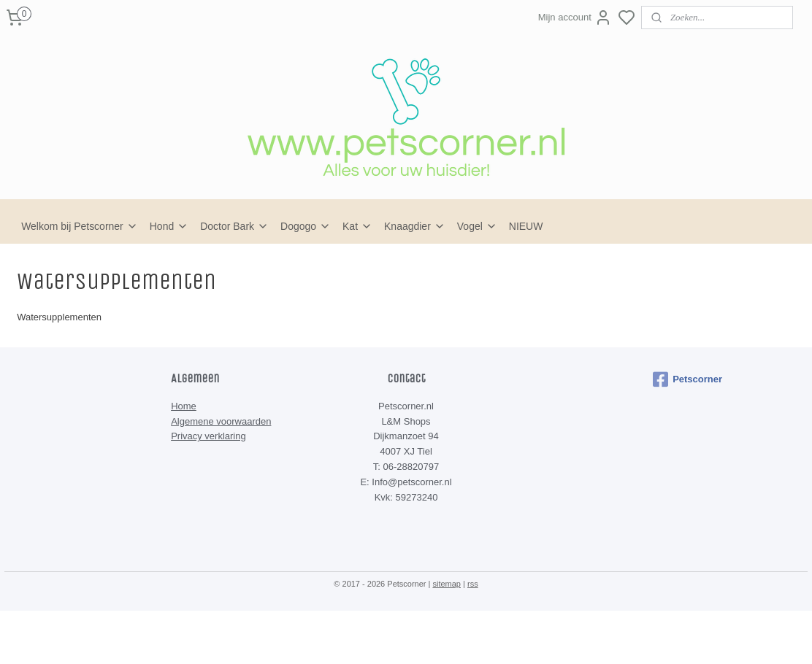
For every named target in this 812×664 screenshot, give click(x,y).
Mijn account (575, 18)
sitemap (447, 584)
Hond (169, 226)
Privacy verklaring (208, 436)
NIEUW (526, 226)
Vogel (477, 226)
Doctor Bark (234, 226)
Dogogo (306, 226)
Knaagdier (415, 226)
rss (473, 584)
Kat (357, 226)
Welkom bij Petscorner (80, 226)
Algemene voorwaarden (221, 421)
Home (184, 406)
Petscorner (687, 379)
